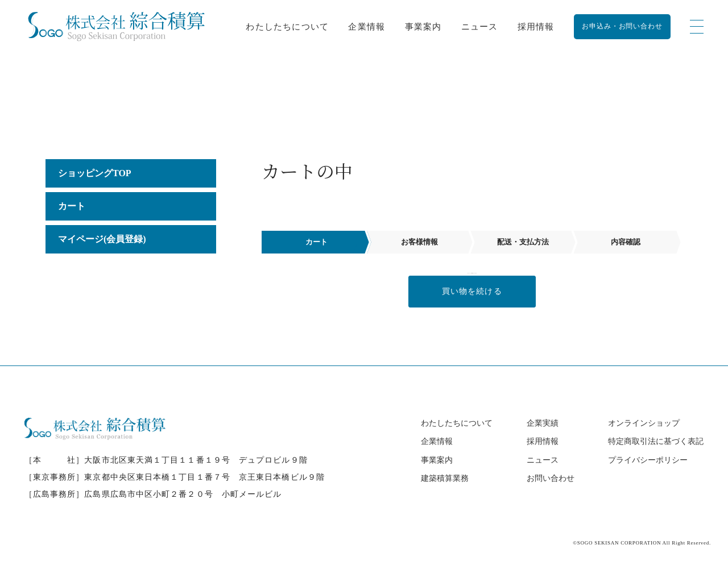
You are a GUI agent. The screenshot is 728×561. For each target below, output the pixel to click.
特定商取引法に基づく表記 (656, 441)
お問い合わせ (551, 478)
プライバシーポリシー (648, 460)
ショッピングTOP (95, 173)
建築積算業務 (445, 478)
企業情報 (367, 26)
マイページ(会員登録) (102, 239)
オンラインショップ (644, 423)
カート (72, 206)
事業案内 (423, 26)
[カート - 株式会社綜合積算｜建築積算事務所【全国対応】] (116, 26)
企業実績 (543, 423)
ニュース (480, 26)
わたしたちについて (287, 26)
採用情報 (536, 26)
